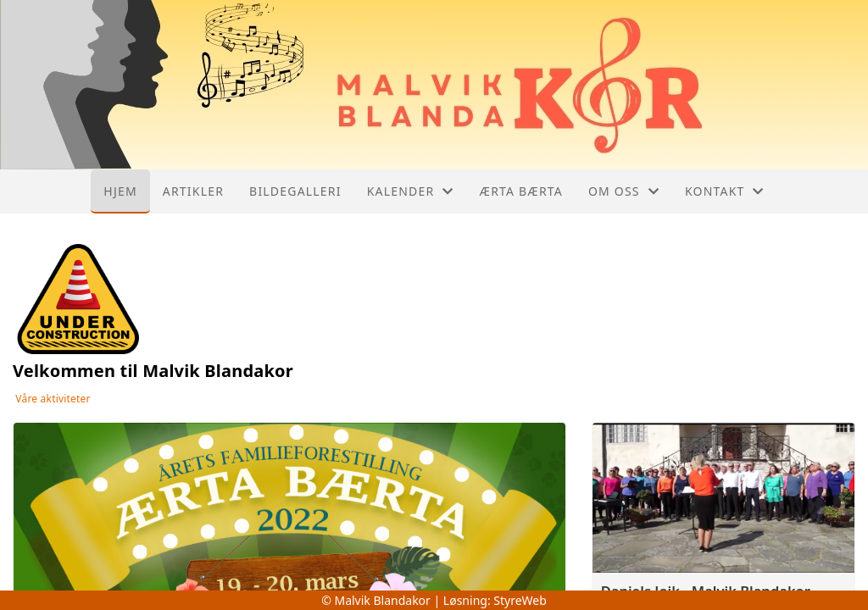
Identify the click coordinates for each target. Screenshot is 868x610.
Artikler (193, 191)
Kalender (411, 191)
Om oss (624, 191)
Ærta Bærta (521, 191)
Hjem (120, 191)
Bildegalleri (295, 191)
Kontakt (725, 191)
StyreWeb (520, 600)
